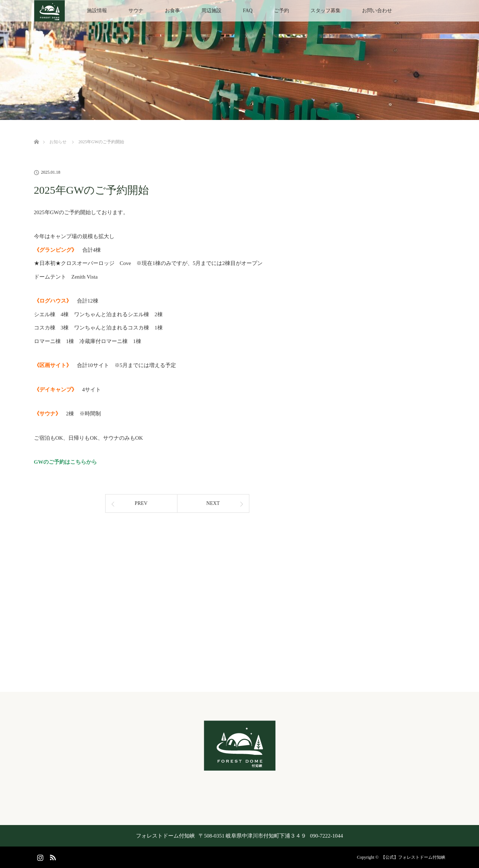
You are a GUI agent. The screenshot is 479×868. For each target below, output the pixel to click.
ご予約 (282, 11)
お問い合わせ (377, 11)
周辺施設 (211, 11)
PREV (141, 503)
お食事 (172, 11)
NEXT (213, 503)
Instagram (39, 856)
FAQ (248, 11)
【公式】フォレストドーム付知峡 (413, 857)
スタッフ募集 (326, 11)
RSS (52, 856)
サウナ (136, 11)
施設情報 (97, 11)
